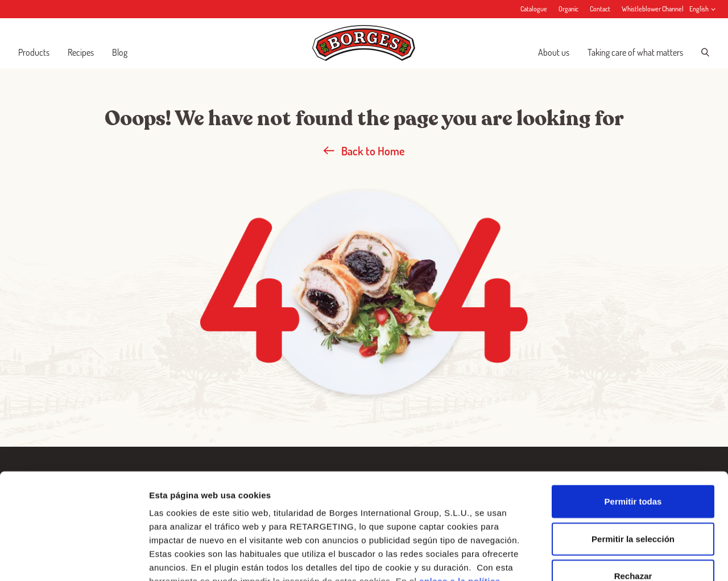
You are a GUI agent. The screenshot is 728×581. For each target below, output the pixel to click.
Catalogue (534, 9)
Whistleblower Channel (653, 9)
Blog (120, 52)
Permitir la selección (633, 444)
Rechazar (633, 482)
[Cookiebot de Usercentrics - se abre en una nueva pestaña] (74, 559)
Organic (568, 9)
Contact (600, 9)
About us (554, 52)
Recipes (81, 52)
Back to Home (364, 151)
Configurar (600, 559)
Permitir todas (633, 407)
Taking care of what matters (635, 52)
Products (34, 52)
